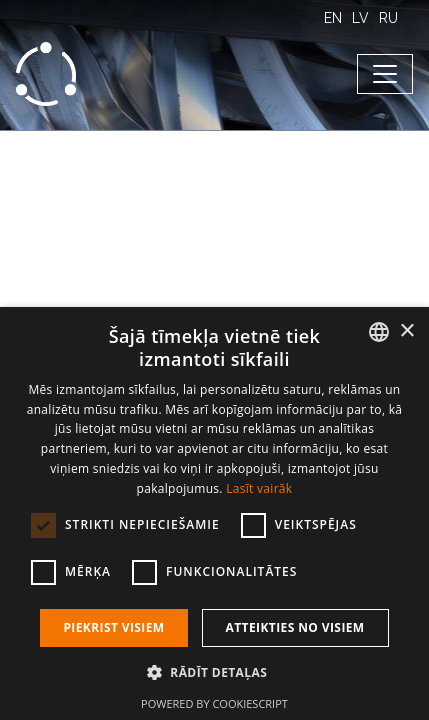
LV (360, 18)
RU (388, 18)
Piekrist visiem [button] (113, 627)
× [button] (406, 331)
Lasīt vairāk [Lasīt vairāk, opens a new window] (259, 488)
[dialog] (214, 513)
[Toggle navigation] (385, 74)
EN (333, 18)
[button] (214, 672)
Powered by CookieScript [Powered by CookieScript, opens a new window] (214, 703)
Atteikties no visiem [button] (295, 627)
